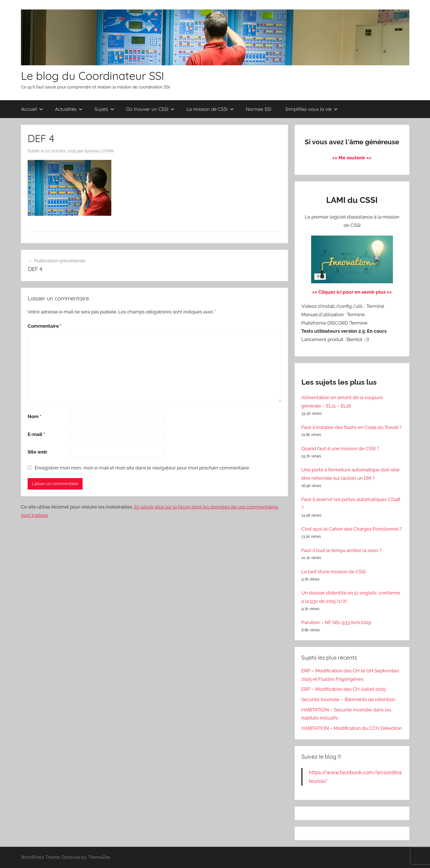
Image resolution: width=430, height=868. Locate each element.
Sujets (104, 109)
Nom (34, 416)
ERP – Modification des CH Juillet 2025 (343, 689)
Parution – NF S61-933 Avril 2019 (336, 622)
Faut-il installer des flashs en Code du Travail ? (351, 427)
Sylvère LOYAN (99, 151)
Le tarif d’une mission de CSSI (333, 572)
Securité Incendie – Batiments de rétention (348, 699)
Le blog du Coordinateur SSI (93, 76)
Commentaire (45, 326)
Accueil (32, 109)
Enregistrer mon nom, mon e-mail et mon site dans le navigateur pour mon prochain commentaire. (142, 468)
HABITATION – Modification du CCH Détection (352, 728)
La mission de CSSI (210, 109)
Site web (37, 452)
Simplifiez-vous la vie (312, 109)
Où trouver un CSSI (150, 109)
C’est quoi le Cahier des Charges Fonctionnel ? (352, 529)
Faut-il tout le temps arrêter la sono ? (341, 550)
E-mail (36, 434)
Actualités (69, 109)
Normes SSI (259, 109)
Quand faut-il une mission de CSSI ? (340, 449)
